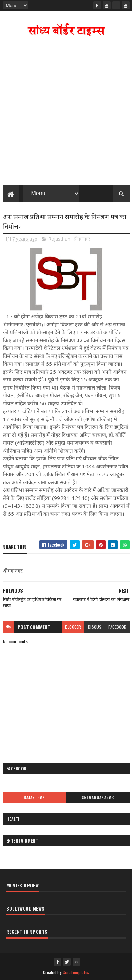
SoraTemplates (76, 972)
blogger (73, 627)
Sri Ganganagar (98, 797)
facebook (117, 627)
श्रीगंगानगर (82, 239)
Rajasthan (59, 239)
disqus (95, 627)
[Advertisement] (66, 113)
